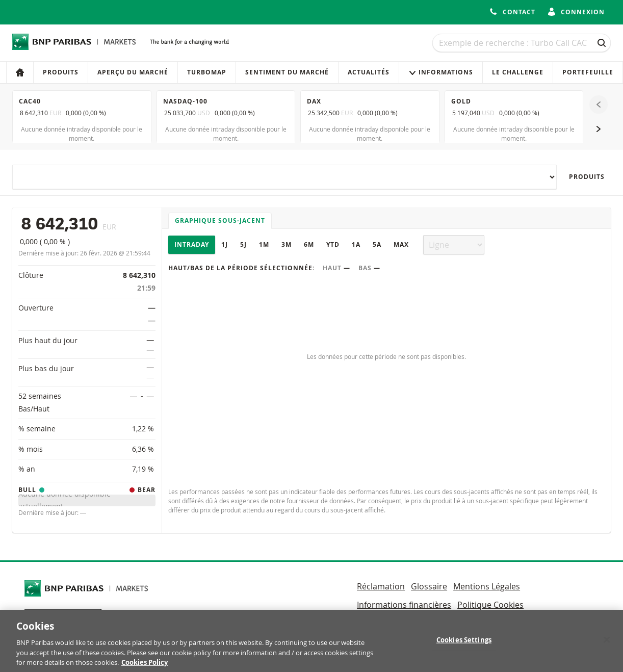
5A (377, 244)
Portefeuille (588, 72)
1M (264, 244)
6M (309, 244)
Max (401, 244)
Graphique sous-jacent (220, 221)
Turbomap (207, 72)
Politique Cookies (490, 605)
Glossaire (429, 586)
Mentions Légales (487, 586)
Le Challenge (518, 72)
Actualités (369, 72)
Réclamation (381, 586)
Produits (61, 72)
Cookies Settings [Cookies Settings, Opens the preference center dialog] (464, 644)
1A (356, 244)
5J (243, 244)
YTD (333, 244)
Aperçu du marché (133, 72)
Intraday (192, 244)
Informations (441, 72)
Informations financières (404, 605)
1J (225, 244)
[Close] (607, 644)
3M (287, 244)
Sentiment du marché (287, 72)
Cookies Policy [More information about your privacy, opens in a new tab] (145, 666)
